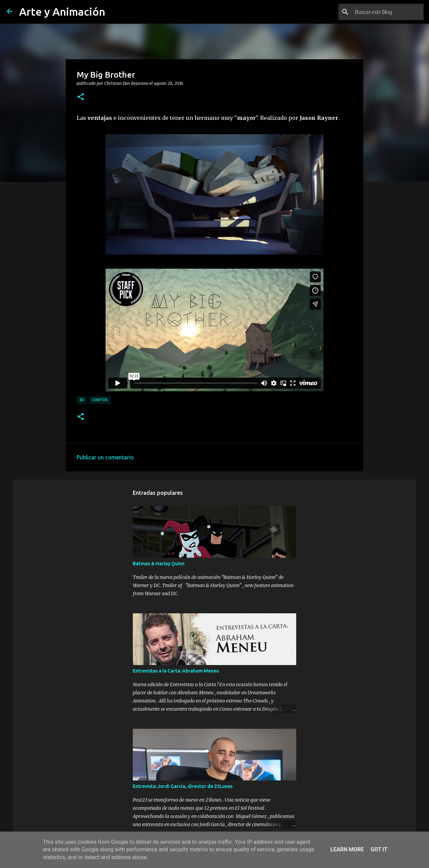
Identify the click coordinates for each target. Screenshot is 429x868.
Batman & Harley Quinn (159, 564)
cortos (100, 400)
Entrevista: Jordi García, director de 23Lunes (183, 786)
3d (82, 400)
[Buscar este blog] (388, 12)
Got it (379, 849)
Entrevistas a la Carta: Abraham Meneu (176, 671)
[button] (81, 97)
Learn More (347, 849)
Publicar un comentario (105, 457)
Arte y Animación (62, 12)
